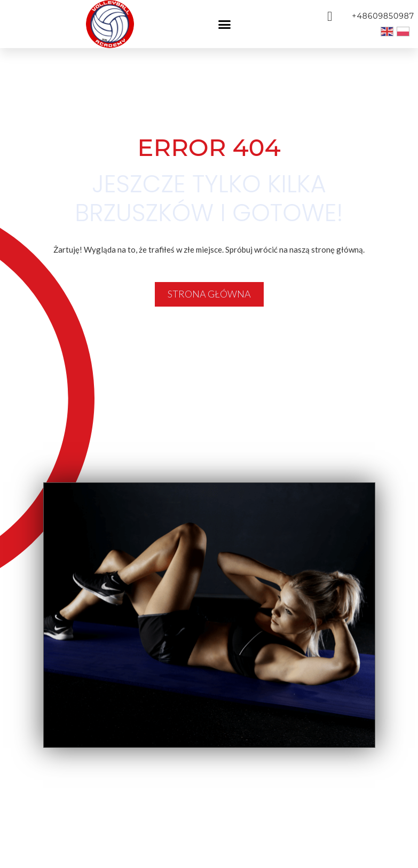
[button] (224, 24)
